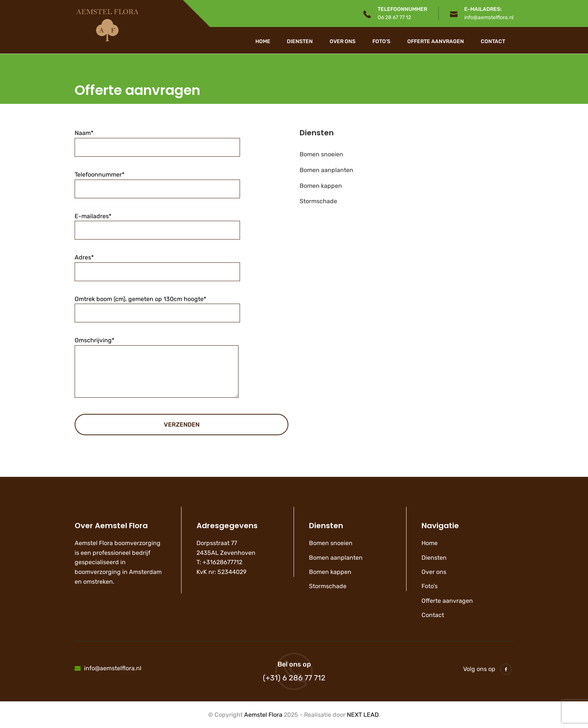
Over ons (343, 42)
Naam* (157, 140)
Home (263, 42)
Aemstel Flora (263, 715)
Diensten (300, 42)
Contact (493, 42)
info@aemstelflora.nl (489, 17)
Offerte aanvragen (436, 42)
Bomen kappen (321, 186)
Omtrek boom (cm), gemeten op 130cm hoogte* (157, 306)
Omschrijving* (157, 374)
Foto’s (381, 42)
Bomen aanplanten (326, 170)
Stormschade (318, 201)
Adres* (157, 264)
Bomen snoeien (321, 154)
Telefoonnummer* (157, 182)
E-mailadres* (157, 223)
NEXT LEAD (363, 715)
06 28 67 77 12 (394, 17)
